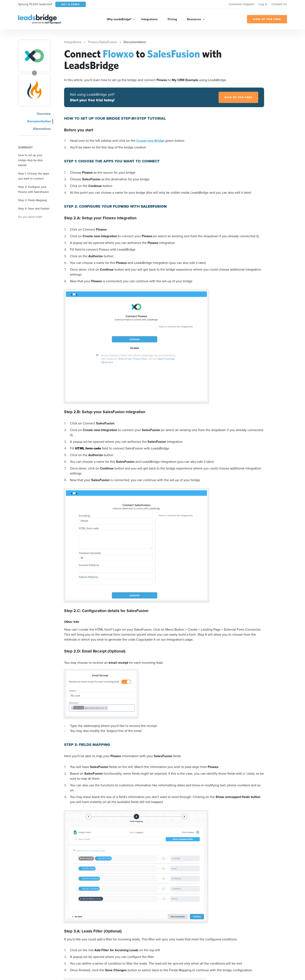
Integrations (149, 19)
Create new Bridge (151, 141)
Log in (263, 4)
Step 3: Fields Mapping (33, 200)
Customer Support (242, 4)
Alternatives (42, 129)
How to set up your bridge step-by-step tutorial (30, 160)
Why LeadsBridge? (119, 19)
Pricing (172, 19)
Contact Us (279, 4)
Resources (194, 19)
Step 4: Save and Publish (34, 208)
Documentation (39, 121)
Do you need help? (30, 217)
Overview (44, 114)
